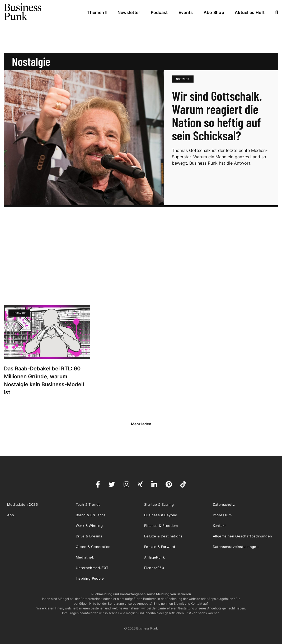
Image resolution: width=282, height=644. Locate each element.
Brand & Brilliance (91, 515)
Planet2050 (154, 568)
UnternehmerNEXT (92, 568)
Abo (11, 515)
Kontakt (219, 526)
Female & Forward (160, 547)
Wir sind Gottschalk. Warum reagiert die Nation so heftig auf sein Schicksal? (217, 116)
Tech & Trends (88, 504)
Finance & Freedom (161, 526)
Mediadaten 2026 (22, 504)
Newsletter (129, 12)
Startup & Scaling (159, 504)
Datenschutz (224, 504)
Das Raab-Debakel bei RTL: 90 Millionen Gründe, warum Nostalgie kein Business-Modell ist (44, 380)
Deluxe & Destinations (163, 536)
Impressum (222, 515)
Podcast (159, 12)
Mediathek (85, 557)
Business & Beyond (161, 515)
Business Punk (23, 12)
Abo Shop (214, 12)
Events (186, 12)
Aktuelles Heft (250, 12)
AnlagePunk (154, 557)
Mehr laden (141, 424)
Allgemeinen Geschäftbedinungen (243, 536)
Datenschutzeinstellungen (236, 547)
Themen (97, 12)
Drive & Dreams (89, 536)
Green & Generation (93, 547)
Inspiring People (90, 578)
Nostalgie (183, 79)
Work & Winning (89, 526)
